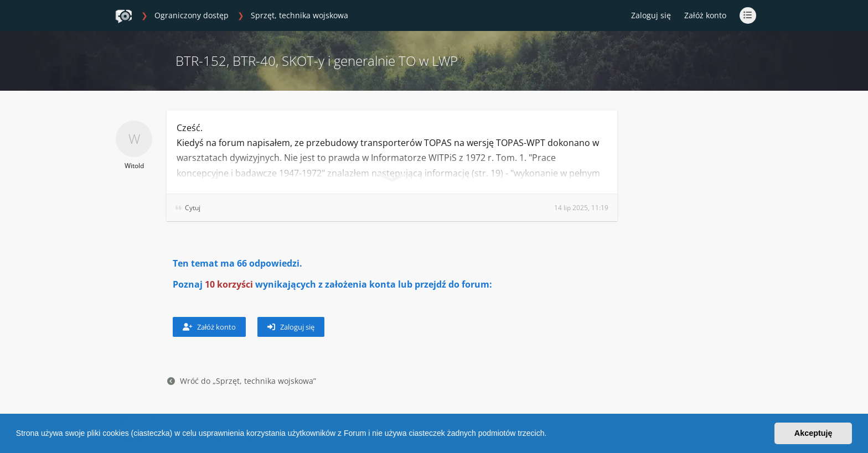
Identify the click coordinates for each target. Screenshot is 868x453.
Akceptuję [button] (813, 433)
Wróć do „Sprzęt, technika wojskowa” (242, 381)
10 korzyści (229, 284)
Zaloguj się (291, 327)
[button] (550, 435)
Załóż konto (705, 15)
